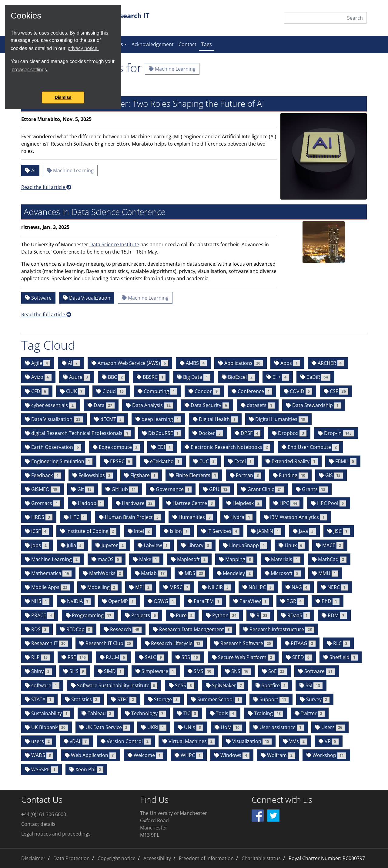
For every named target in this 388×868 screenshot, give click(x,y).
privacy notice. (83, 48)
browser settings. (30, 70)
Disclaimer (33, 858)
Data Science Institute (114, 244)
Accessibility (157, 858)
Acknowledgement (153, 44)
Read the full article (46, 187)
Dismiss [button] (63, 97)
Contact (187, 44)
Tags (208, 44)
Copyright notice (117, 858)
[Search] (325, 18)
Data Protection (72, 858)
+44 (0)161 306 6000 (44, 814)
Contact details (38, 824)
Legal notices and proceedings (56, 834)
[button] (12, 83)
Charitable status (261, 858)
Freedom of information (206, 858)
